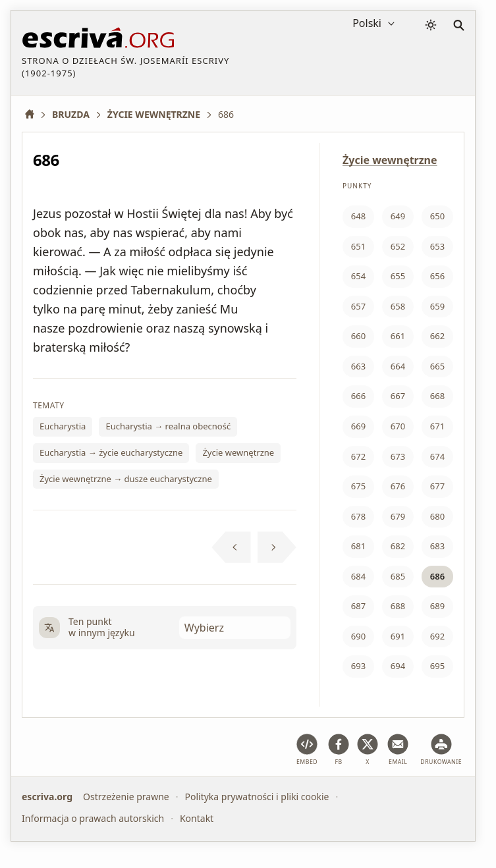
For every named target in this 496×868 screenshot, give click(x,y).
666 (358, 396)
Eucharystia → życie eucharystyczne (111, 452)
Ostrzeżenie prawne (126, 797)
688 (398, 606)
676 (398, 486)
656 (437, 276)
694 (398, 666)
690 (358, 636)
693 (358, 666)
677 (437, 486)
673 (398, 456)
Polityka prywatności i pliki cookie (257, 797)
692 (437, 636)
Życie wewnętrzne (238, 452)
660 (358, 336)
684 (358, 576)
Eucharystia (63, 426)
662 (437, 336)
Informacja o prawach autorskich (93, 818)
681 (358, 546)
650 (437, 216)
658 (398, 306)
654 (358, 276)
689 (437, 606)
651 (358, 246)
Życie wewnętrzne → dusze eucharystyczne (126, 479)
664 (398, 366)
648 (358, 216)
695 (437, 666)
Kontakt (197, 818)
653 (437, 246)
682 (398, 546)
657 (358, 306)
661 (398, 336)
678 (358, 516)
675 (358, 486)
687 (358, 606)
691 (398, 636)
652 (398, 246)
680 (437, 516)
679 (398, 516)
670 (398, 426)
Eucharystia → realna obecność (168, 426)
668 (437, 396)
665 (437, 366)
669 (358, 426)
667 (398, 396)
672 (358, 456)
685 (398, 576)
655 (398, 276)
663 (358, 366)
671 (437, 426)
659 (437, 306)
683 (437, 546)
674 (437, 456)
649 (398, 216)
